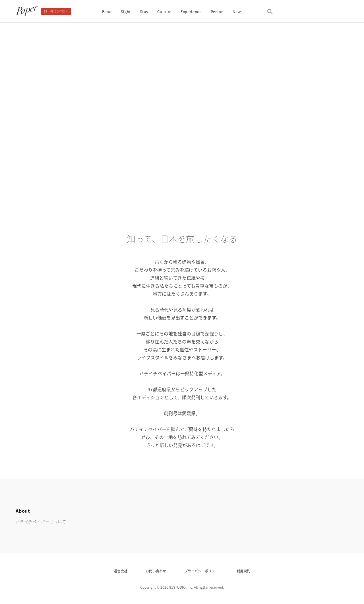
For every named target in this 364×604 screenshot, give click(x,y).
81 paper (334, 516)
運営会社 (121, 571)
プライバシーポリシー (201, 571)
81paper (27, 11)
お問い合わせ (156, 571)
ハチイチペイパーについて (41, 521)
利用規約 (243, 571)
